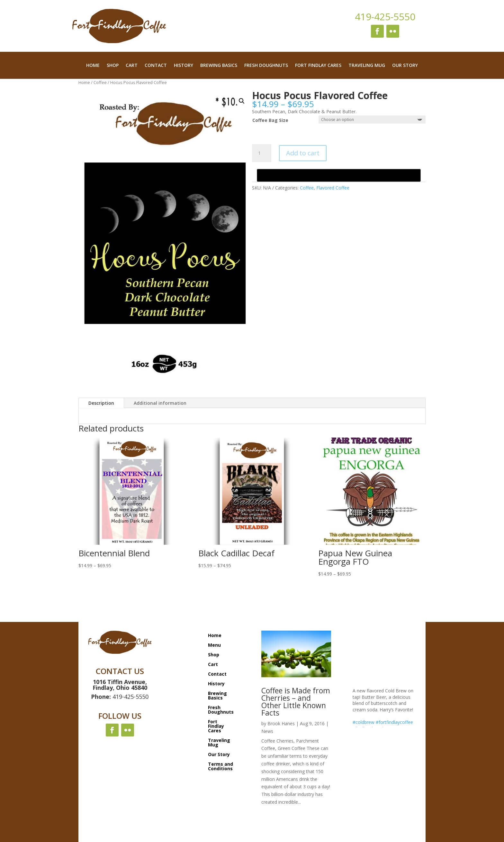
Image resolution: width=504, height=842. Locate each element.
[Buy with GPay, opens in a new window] (339, 175)
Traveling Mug (367, 66)
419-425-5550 (385, 17)
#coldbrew (364, 722)
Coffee (100, 82)
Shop (113, 66)
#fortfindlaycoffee (394, 722)
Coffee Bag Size (270, 120)
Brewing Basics (219, 66)
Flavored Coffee (333, 188)
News (267, 731)
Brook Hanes (281, 723)
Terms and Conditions (221, 766)
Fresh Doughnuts (266, 66)
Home (93, 66)
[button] (242, 101)
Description (101, 403)
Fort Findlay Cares (318, 66)
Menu (214, 645)
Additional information (160, 403)
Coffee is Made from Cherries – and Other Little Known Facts (296, 702)
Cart (132, 66)
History (184, 66)
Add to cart (303, 153)
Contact (156, 66)
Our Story (405, 66)
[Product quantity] (262, 153)
